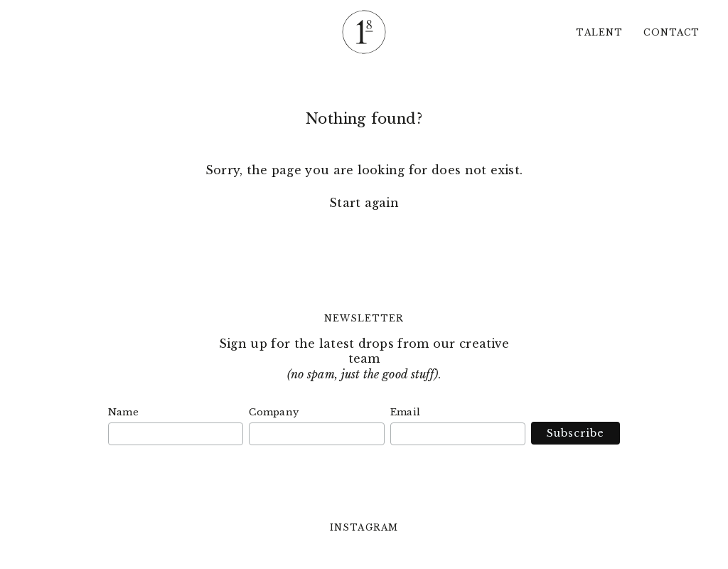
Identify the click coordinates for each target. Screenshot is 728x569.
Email (405, 412)
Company (274, 412)
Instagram (364, 528)
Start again (364, 203)
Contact (671, 32)
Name (123, 412)
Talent (599, 32)
